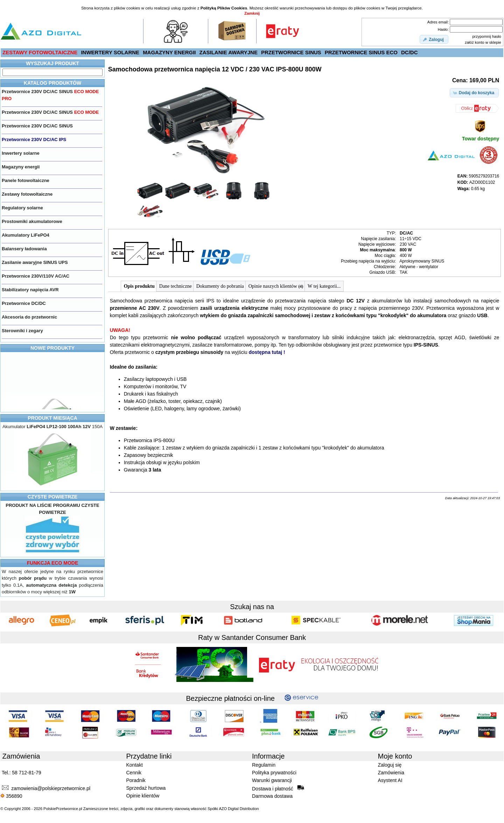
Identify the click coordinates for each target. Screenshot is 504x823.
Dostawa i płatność (278, 788)
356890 (11, 796)
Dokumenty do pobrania (220, 286)
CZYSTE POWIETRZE (52, 497)
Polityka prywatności (274, 773)
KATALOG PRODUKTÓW (52, 83)
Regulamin (264, 765)
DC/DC (409, 52)
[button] (434, 40)
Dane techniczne (176, 286)
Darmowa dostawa (272, 796)
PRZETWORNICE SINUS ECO (361, 52)
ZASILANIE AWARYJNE (229, 52)
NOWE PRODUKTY (52, 348)
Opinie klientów (143, 796)
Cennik (134, 773)
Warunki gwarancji (272, 780)
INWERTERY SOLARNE (110, 52)
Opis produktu (139, 286)
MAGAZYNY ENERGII (169, 52)
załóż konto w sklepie (483, 42)
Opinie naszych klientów (276, 286)
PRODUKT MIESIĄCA (52, 418)
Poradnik (136, 780)
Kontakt (135, 765)
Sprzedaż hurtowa (146, 788)
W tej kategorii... (324, 286)
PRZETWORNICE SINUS (291, 52)
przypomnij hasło (487, 36)
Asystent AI (390, 780)
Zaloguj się (390, 765)
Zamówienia (391, 773)
